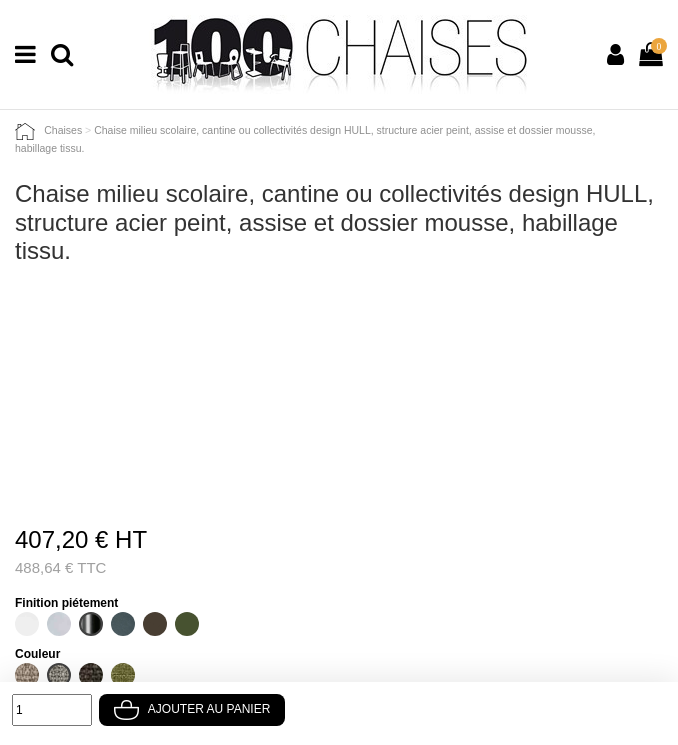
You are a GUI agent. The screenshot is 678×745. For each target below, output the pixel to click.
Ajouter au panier (192, 709)
